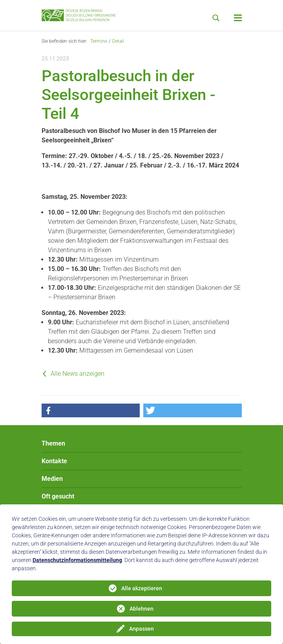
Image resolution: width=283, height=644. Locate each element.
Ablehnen (141, 609)
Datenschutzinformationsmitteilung (77, 560)
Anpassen (141, 629)
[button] (91, 410)
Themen (53, 443)
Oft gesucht (58, 496)
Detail (118, 41)
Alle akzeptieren (142, 588)
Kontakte (54, 461)
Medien (52, 479)
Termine (99, 41)
